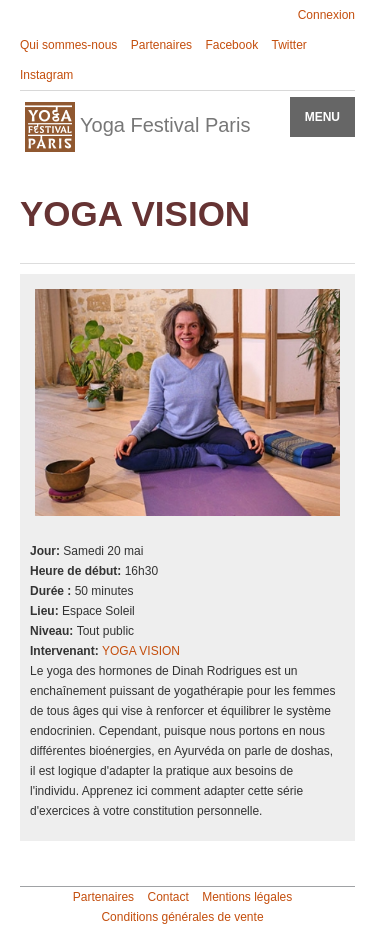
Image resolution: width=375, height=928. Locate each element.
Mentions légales (247, 897)
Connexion (326, 15)
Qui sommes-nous (68, 45)
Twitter (288, 45)
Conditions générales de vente (182, 917)
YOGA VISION (141, 651)
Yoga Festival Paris (137, 127)
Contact (167, 897)
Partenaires (161, 45)
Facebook (231, 45)
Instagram (46, 75)
